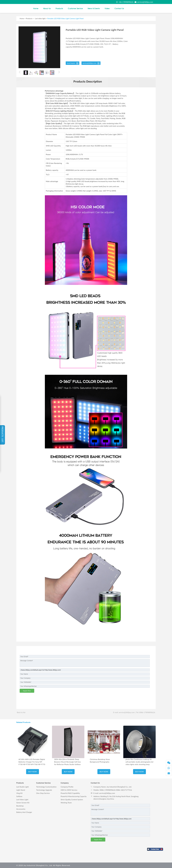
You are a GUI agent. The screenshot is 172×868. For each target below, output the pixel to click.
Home (36, 8)
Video (107, 8)
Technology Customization (46, 786)
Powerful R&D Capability (70, 793)
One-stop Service (43, 793)
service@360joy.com (144, 2)
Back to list (21, 712)
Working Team (66, 802)
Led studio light (23, 786)
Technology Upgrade (44, 790)
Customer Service (75, 8)
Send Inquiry (73, 63)
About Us (47, 8)
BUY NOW (33, 771)
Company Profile (67, 786)
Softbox (19, 796)
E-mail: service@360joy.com (124, 712)
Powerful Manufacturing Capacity (74, 796)
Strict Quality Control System (72, 799)
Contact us (119, 8)
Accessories (21, 809)
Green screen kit (23, 802)
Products (59, 8)
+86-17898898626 (125, 2)
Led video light (40, 18)
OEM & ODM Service (69, 790)
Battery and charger (24, 812)
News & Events (94, 8)
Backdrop (20, 805)
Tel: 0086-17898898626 (146, 712)
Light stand (21, 790)
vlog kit (19, 793)
